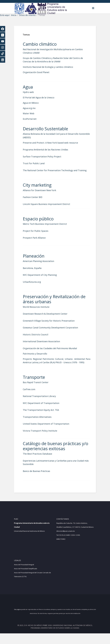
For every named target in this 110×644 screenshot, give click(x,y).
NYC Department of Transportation (44, 410)
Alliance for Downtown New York (43, 194)
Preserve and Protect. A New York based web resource (54, 143)
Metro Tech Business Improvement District (48, 227)
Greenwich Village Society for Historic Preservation (52, 324)
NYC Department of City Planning (43, 278)
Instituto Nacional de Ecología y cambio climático (51, 67)
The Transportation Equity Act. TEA (44, 417)
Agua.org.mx (33, 108)
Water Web (32, 113)
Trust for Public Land (37, 163)
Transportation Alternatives (41, 424)
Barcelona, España (36, 271)
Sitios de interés (27, 15)
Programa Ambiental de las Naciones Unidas (49, 150)
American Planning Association (42, 265)
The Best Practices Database (41, 461)
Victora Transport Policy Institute (43, 438)
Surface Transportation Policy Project (45, 157)
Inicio (14, 15)
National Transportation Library (43, 403)
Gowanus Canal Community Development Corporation (54, 331)
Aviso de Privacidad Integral (24, 575)
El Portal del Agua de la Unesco (42, 97)
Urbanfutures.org (35, 285)
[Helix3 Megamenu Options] (93, 8)
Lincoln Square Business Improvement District (50, 208)
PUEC (45, 636)
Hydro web (32, 92)
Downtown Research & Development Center (49, 317)
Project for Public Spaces (39, 234)
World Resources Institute (40, 310)
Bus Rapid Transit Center (39, 389)
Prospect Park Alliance (38, 241)
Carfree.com (32, 396)
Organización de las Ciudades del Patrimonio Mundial (53, 352)
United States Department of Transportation (49, 431)
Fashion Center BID (36, 201)
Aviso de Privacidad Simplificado (26, 579)
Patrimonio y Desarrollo (38, 357)
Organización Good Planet (40, 72)
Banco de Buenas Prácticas (40, 478)
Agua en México (34, 103)
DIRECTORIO (61, 550)
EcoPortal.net (33, 119)
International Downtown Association (45, 345)
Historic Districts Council (39, 338)
